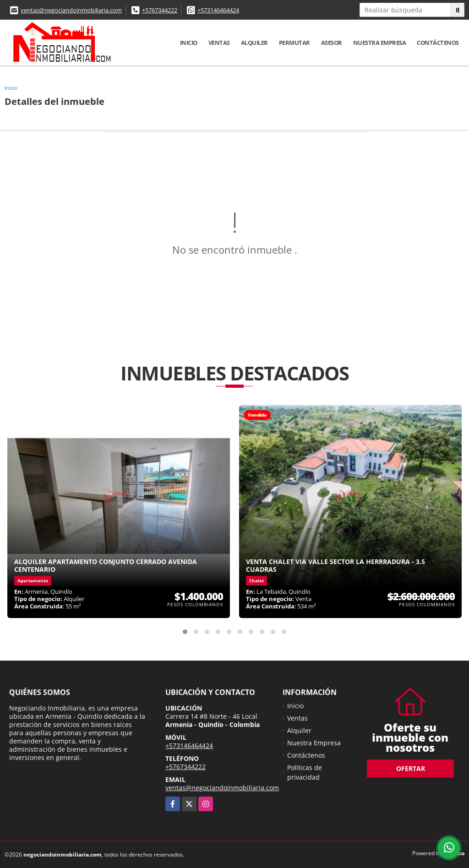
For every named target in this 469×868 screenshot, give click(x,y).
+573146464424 (218, 10)
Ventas (219, 43)
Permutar (294, 43)
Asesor (332, 43)
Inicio (189, 43)
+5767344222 (160, 10)
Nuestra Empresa (380, 43)
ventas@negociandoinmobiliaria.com (71, 10)
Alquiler (254, 43)
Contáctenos (438, 43)
